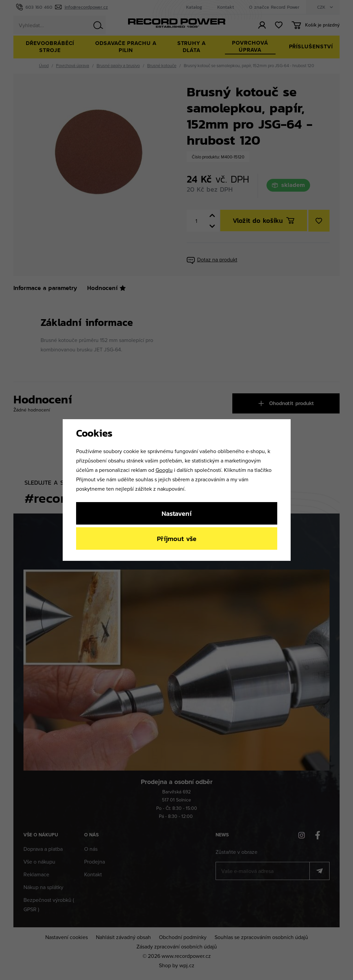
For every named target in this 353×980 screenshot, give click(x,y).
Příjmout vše (177, 538)
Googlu (164, 470)
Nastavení (176, 513)
